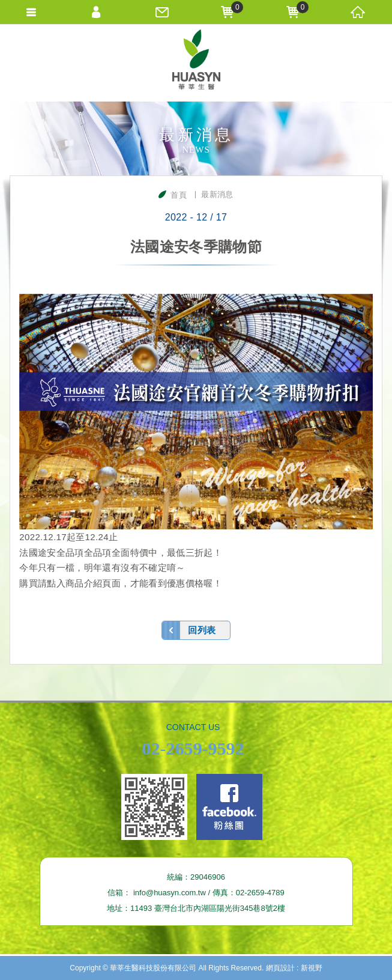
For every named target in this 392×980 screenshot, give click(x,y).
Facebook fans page (229, 807)
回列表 (202, 630)
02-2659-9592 (193, 748)
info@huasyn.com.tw (170, 893)
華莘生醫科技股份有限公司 (196, 62)
